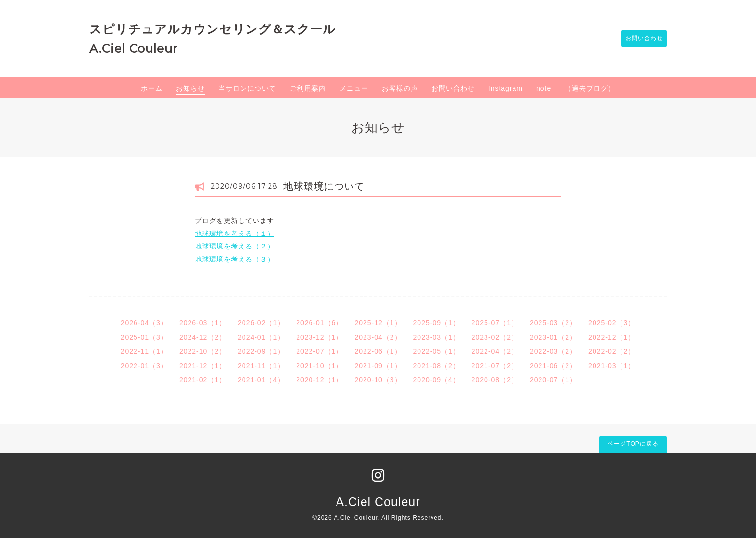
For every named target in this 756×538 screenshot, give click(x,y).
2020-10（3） (378, 380)
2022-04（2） (495, 351)
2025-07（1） (495, 323)
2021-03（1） (612, 366)
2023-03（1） (437, 337)
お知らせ (190, 88)
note (544, 88)
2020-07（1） (553, 380)
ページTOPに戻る (633, 444)
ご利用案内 (308, 88)
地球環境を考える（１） (235, 234)
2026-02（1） (261, 323)
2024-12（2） (203, 337)
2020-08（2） (495, 380)
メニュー (354, 88)
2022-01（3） (144, 366)
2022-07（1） (319, 351)
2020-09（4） (437, 380)
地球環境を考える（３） (235, 259)
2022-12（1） (612, 337)
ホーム (152, 88)
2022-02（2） (612, 351)
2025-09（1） (437, 323)
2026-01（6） (319, 323)
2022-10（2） (203, 351)
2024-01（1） (261, 337)
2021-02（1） (203, 380)
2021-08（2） (437, 366)
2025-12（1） (378, 323)
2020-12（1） (319, 380)
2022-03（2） (553, 351)
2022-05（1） (437, 351)
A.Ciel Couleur (378, 502)
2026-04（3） (144, 323)
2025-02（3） (612, 323)
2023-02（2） (495, 337)
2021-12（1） (203, 366)
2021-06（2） (553, 366)
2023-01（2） (553, 337)
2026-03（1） (203, 323)
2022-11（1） (144, 351)
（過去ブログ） (590, 88)
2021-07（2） (495, 366)
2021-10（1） (319, 366)
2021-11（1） (261, 366)
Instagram (506, 88)
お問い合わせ (639, 39)
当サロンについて (247, 88)
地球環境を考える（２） (235, 246)
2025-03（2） (553, 323)
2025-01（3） (144, 337)
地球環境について (324, 186)
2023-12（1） (319, 337)
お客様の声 (400, 88)
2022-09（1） (261, 351)
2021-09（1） (378, 366)
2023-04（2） (378, 337)
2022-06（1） (378, 351)
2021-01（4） (261, 380)
